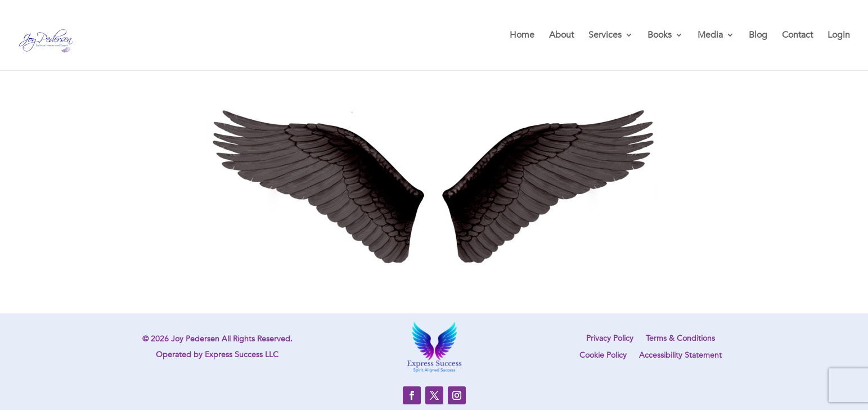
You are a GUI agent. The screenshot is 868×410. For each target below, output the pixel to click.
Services (605, 36)
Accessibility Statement (680, 356)
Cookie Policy (603, 356)
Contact (797, 36)
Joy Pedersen (195, 339)
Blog (758, 36)
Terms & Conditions (680, 339)
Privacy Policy (610, 339)
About (561, 36)
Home (522, 36)
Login (839, 36)
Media (710, 36)
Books (660, 36)
